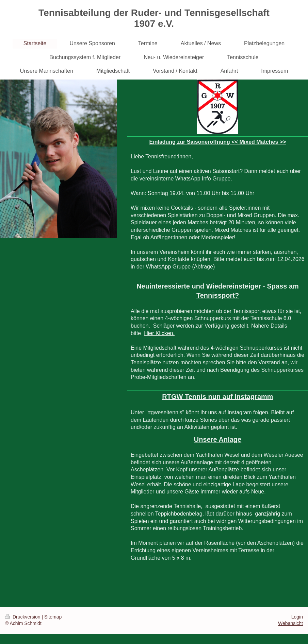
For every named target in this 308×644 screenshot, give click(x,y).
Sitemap (53, 617)
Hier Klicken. (159, 333)
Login (297, 617)
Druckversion (23, 617)
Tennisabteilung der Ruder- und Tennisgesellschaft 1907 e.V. (154, 18)
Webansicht (290, 623)
